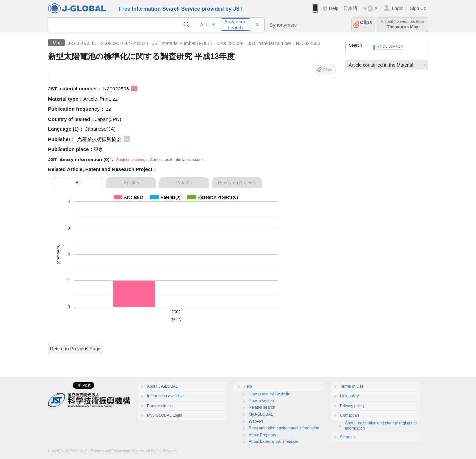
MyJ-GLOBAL (261, 414)
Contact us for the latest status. (177, 160)
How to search (261, 401)
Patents (184, 183)
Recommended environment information (284, 428)
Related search (262, 407)
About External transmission (273, 441)
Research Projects (237, 183)
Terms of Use (352, 386)
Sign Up (418, 8)
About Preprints (262, 435)
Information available (165, 396)
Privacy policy (352, 406)
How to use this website (269, 394)
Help (333, 8)
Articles (131, 183)
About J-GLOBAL (162, 386)
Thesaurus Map (403, 25)
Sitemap (347, 437)
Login (397, 8)
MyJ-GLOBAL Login (165, 415)
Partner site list (160, 406)
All (78, 183)
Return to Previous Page (75, 349)
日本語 (350, 8)
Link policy (349, 396)
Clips (366, 25)
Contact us (350, 415)
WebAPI (256, 421)
